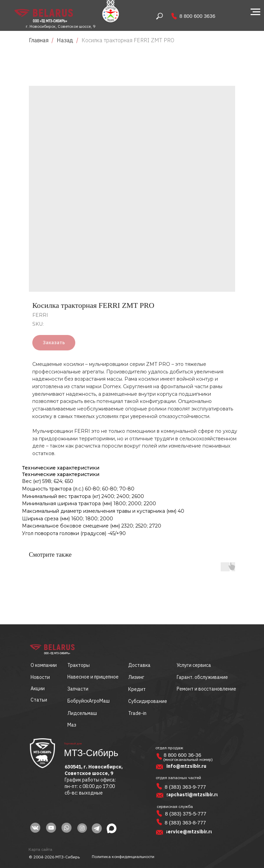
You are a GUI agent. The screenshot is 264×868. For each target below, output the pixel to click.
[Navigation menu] (255, 12)
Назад (66, 40)
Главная (39, 40)
